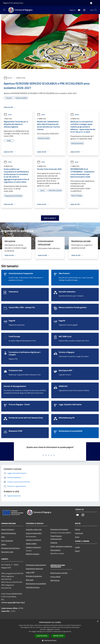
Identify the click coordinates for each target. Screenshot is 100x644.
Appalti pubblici (31, 544)
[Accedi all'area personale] (91, 3)
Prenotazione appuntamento (36, 565)
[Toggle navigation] (4, 10)
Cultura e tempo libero (34, 533)
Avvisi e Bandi (55, 577)
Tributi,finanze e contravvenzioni (56, 537)
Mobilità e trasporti (33, 554)
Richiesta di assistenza (34, 576)
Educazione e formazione (59, 529)
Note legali (30, 580)
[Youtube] (78, 10)
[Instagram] (83, 10)
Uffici (3, 537)
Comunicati (79, 533)
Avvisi (10, 78)
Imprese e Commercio (33, 540)
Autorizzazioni (55, 550)
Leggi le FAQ (30, 572)
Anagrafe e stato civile (34, 529)
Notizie (75, 115)
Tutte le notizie (50, 218)
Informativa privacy (33, 587)
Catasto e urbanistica (33, 547)
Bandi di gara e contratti (59, 573)
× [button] (98, 621)
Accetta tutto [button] (42, 636)
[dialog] (50, 632)
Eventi (77, 551)
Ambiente (54, 543)
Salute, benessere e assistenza (61, 546)
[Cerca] (96, 10)
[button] (50, 640)
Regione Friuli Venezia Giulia (13, 3)
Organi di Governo (8, 529)
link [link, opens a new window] (70, 632)
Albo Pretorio (55, 580)
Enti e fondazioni (7, 541)
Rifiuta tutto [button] (58, 636)
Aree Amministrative (9, 533)
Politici (4, 544)
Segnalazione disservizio (34, 569)
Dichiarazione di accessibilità (36, 584)
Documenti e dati (7, 552)
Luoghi (77, 547)
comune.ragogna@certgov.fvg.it (13, 602)
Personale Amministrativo (10, 548)
